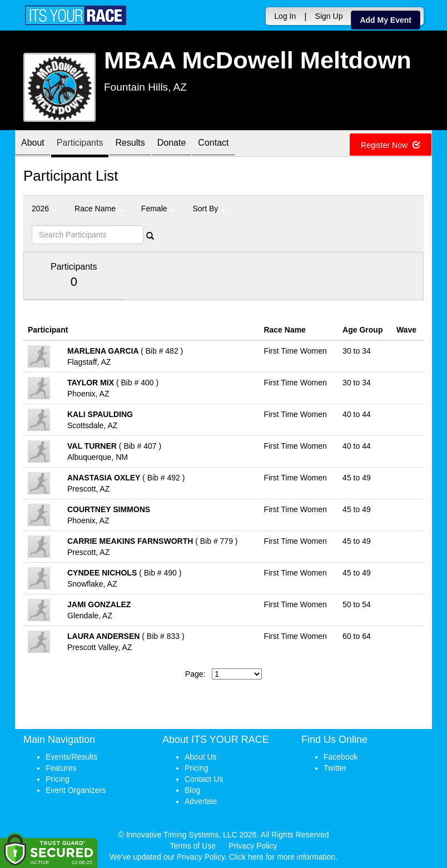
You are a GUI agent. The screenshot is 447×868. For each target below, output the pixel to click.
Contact (213, 144)
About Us (201, 757)
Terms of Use (193, 846)
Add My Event (386, 20)
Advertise (201, 801)
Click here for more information (282, 857)
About (33, 144)
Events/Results (71, 757)
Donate (172, 144)
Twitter (335, 768)
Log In (285, 16)
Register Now (391, 145)
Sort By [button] (209, 209)
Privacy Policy (253, 846)
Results (130, 144)
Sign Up (329, 16)
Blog (192, 790)
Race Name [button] (99, 209)
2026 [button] (44, 209)
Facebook (341, 757)
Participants (80, 144)
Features (61, 768)
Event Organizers (76, 790)
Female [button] (158, 209)
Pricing (58, 779)
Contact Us (204, 779)
